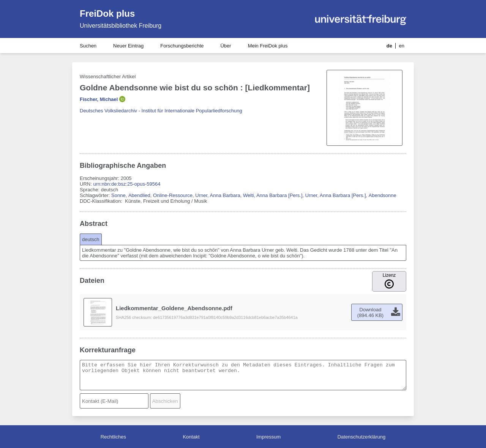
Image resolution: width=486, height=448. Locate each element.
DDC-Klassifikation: (102, 201)
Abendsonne (383, 195)
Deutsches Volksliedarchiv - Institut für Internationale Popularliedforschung (161, 111)
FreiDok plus (107, 13)
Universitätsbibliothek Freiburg (121, 26)
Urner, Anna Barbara (218, 195)
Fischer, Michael (99, 99)
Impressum (268, 437)
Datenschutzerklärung (361, 437)
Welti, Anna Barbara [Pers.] (273, 195)
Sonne (118, 195)
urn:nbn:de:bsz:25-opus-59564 (127, 184)
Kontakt (191, 437)
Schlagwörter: (95, 195)
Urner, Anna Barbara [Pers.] (336, 195)
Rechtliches (113, 437)
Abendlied (139, 195)
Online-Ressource (173, 195)
